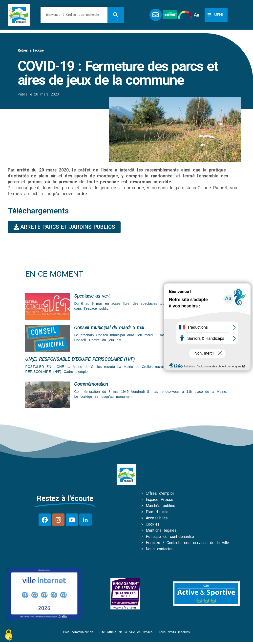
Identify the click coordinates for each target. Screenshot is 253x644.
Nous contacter (159, 549)
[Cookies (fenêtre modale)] (9, 635)
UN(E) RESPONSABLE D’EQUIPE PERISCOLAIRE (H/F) (80, 359)
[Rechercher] (116, 15)
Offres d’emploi (160, 493)
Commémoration (91, 384)
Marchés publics (160, 506)
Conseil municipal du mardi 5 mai (109, 327)
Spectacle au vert (92, 296)
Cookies (153, 524)
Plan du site (157, 512)
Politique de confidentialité (170, 537)
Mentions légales (161, 530)
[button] (216, 15)
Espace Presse (159, 500)
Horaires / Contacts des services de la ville (187, 543)
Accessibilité (157, 518)
